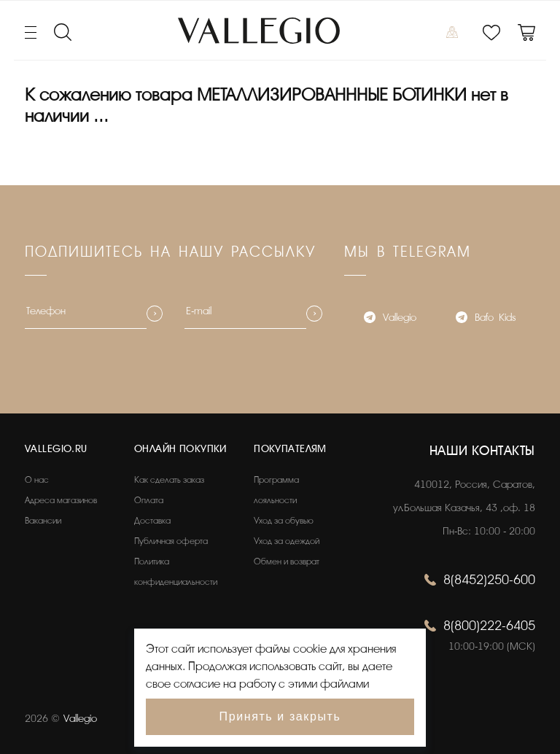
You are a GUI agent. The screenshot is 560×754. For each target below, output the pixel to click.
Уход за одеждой (287, 541)
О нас (37, 480)
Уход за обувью (284, 521)
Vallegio (390, 319)
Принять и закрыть (280, 716)
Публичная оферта (171, 541)
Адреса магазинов (61, 500)
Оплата (149, 500)
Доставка (152, 521)
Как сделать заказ (169, 480)
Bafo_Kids (486, 319)
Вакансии (43, 521)
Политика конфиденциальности (176, 572)
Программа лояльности (276, 490)
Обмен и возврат (287, 561)
